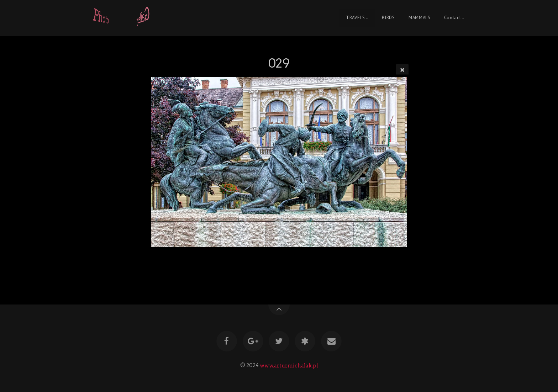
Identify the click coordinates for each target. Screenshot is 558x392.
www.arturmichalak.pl (289, 365)
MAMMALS (419, 18)
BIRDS (388, 18)
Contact (452, 18)
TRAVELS (355, 18)
